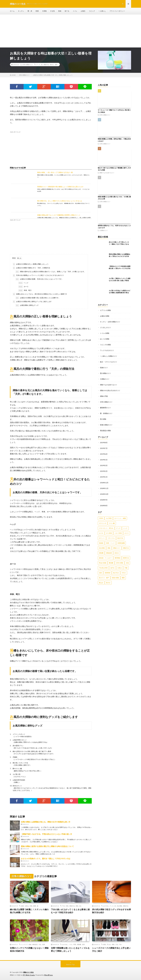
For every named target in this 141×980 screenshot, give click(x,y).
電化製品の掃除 (105, 431)
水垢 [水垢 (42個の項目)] (127, 563)
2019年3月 (104, 465)
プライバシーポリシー (117, 11)
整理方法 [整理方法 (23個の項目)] (126, 558)
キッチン (21, 11)
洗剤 (56, 65)
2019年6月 (104, 454)
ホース (23, 287)
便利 (105, 944)
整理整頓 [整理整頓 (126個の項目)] (118, 558)
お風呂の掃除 (105, 316)
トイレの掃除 (105, 333)
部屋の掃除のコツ (106, 425)
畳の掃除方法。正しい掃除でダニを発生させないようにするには (60, 201)
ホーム (12, 11)
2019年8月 (104, 443)
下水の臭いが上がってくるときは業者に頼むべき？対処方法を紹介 (70, 911)
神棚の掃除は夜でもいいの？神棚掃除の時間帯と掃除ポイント (59, 215)
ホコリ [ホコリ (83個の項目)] (127, 533)
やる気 (52, 11)
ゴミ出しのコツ (105, 327)
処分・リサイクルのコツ (109, 362)
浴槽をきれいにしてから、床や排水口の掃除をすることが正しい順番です (40, 294)
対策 (67, 906)
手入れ (109, 944)
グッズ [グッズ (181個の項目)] (118, 528)
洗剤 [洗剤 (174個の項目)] (100, 573)
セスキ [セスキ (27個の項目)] (101, 533)
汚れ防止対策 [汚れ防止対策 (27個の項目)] (103, 568)
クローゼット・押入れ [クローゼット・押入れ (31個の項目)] (106, 528)
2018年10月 (104, 494)
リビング (92, 11)
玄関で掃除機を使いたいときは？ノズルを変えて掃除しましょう (70, 949)
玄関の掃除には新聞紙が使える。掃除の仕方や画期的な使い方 (46, 822)
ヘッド (23, 283)
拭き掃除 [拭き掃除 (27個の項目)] (102, 548)
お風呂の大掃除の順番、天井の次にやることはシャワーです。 (39, 279)
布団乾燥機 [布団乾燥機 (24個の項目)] (121, 543)
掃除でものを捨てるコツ (107, 173)
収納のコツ (104, 368)
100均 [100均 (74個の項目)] (101, 518)
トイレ (75, 11)
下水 (63, 906)
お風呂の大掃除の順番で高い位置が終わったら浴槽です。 (38, 298)
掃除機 (79, 944)
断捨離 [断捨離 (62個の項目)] (111, 563)
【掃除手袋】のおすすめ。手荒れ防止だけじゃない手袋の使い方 (46, 834)
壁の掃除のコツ (105, 373)
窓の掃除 (103, 419)
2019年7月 (104, 448)
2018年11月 (104, 488)
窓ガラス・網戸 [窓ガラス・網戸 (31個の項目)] (104, 578)
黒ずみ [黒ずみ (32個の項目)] (108, 583)
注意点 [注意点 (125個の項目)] (120, 568)
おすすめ (106, 906)
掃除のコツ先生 (28, 972)
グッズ (38, 65)
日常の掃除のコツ (28, 65)
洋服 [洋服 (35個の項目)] (126, 568)
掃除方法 (46, 65)
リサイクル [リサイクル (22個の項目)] (111, 538)
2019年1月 (104, 477)
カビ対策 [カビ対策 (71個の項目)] (109, 518)
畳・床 (30, 11)
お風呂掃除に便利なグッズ (27, 305)
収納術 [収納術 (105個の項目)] (101, 543)
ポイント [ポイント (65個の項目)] (102, 538)
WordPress (49, 975)
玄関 (44, 944)
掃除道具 (35, 944)
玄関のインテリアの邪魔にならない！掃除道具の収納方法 (29, 949)
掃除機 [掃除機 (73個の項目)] (101, 553)
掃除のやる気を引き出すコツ (110, 390)
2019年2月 (104, 471)
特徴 (31, 906)
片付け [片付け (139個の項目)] (124, 573)
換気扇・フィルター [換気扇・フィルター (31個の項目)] (105, 558)
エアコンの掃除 (105, 310)
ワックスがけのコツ (107, 350)
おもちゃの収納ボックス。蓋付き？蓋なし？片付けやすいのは (46, 858)
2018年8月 (104, 506)
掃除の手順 (104, 396)
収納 (60, 11)
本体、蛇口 (25, 290)
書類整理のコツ (105, 408)
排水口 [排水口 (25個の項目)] (117, 553)
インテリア (24, 944)
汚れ (120, 944)
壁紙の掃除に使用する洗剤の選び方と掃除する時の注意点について (47, 846)
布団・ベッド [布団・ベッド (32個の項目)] (110, 543)
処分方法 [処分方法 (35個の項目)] (120, 538)
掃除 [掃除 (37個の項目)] (109, 548)
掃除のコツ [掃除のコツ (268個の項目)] (117, 548)
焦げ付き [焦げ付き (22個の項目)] (116, 573)
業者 (77, 906)
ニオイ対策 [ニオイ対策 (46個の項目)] (118, 533)
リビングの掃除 (105, 345)
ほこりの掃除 (105, 339)
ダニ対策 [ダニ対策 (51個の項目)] (109, 533)
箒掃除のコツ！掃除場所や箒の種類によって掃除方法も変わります (60, 187)
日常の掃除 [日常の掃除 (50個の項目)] (120, 563)
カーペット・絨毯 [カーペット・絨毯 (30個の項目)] (120, 518)
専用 (75, 944)
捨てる (67, 11)
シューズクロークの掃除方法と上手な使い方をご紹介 (111, 949)
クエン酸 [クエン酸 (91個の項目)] (112, 523)
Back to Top (71, 965)
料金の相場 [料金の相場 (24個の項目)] (103, 563)
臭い (81, 906)
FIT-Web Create (29, 975)
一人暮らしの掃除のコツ (109, 356)
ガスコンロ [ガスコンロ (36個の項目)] (103, 523)
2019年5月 (104, 460)
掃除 (113, 944)
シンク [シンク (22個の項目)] (125, 528)
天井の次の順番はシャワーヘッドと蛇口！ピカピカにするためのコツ (38, 275)
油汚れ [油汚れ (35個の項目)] (113, 568)
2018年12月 (104, 483)
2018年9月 (104, 500)
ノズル (70, 944)
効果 (22, 906)
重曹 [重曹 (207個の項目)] (123, 578)
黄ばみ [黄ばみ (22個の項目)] (101, 583)
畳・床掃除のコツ (106, 413)
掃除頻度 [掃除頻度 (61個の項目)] (109, 553)
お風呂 (83, 11)
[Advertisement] (70, 31)
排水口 (52, 65)
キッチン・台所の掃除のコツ (110, 322)
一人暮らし (102, 11)
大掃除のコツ (104, 230)
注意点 (27, 906)
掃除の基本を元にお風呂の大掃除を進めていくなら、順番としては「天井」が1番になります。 (51, 272)
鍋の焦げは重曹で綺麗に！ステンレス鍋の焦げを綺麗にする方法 (29, 911)
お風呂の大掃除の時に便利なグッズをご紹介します (32, 302)
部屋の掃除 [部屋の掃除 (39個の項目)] (115, 578)
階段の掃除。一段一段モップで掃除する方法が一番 (55, 172)
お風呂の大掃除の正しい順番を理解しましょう (31, 264)
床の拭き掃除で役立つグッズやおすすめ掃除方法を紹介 (111, 911)
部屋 (37, 11)
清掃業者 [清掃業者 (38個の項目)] (108, 573)
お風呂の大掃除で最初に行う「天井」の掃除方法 (31, 268)
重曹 (35, 906)
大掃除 (44, 11)
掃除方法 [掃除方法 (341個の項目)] (126, 548)
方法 (40, 944)
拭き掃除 (119, 906)
